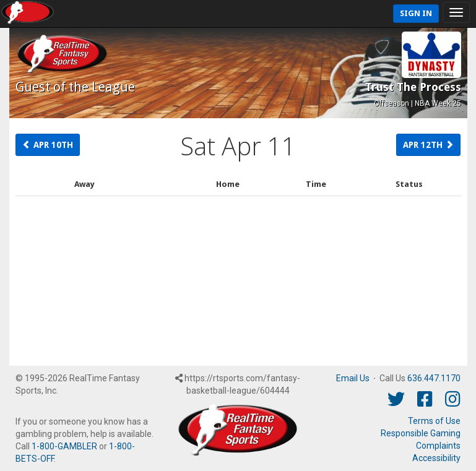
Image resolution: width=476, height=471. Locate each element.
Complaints (438, 446)
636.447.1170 (434, 378)
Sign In (416, 13)
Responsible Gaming (421, 433)
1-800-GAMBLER (64, 446)
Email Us (353, 378)
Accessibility (436, 458)
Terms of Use (434, 421)
